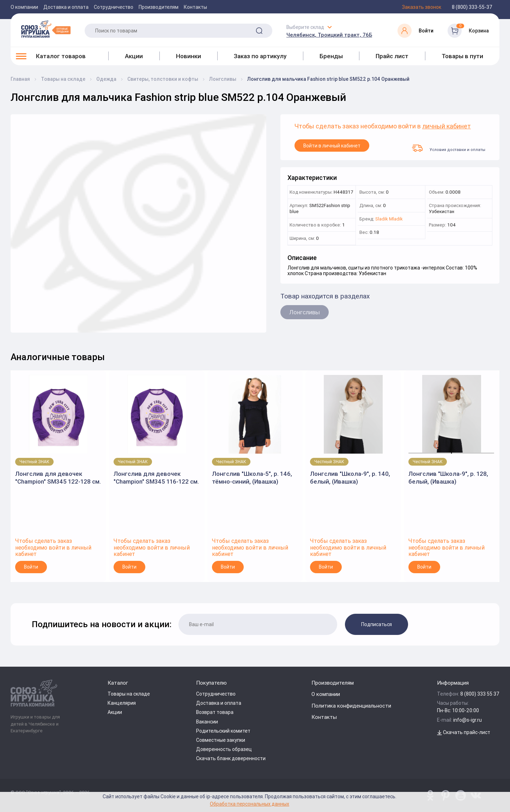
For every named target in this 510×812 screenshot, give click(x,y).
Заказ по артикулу (260, 56)
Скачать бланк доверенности (231, 758)
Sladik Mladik (389, 219)
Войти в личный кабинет (332, 146)
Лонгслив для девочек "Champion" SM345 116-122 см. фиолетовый (156, 478)
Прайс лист (392, 56)
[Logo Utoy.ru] (46, 29)
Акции (134, 56)
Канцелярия (122, 703)
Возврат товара (215, 712)
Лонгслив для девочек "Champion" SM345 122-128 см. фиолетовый (58, 478)
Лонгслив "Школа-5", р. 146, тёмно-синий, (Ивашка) (252, 478)
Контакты (195, 7)
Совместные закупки (221, 740)
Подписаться (377, 624)
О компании (24, 7)
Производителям (159, 7)
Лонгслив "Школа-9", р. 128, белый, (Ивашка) (448, 478)
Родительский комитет (223, 731)
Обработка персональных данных (250, 804)
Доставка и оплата (66, 7)
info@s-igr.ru (468, 720)
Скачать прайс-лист (464, 732)
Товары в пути (462, 56)
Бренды (331, 56)
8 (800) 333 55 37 (480, 694)
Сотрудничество (114, 7)
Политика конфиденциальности (351, 706)
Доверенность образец (224, 749)
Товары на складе (129, 694)
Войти (31, 567)
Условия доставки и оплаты (449, 148)
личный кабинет (447, 126)
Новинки (189, 56)
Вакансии (207, 722)
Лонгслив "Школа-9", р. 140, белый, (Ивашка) (350, 478)
